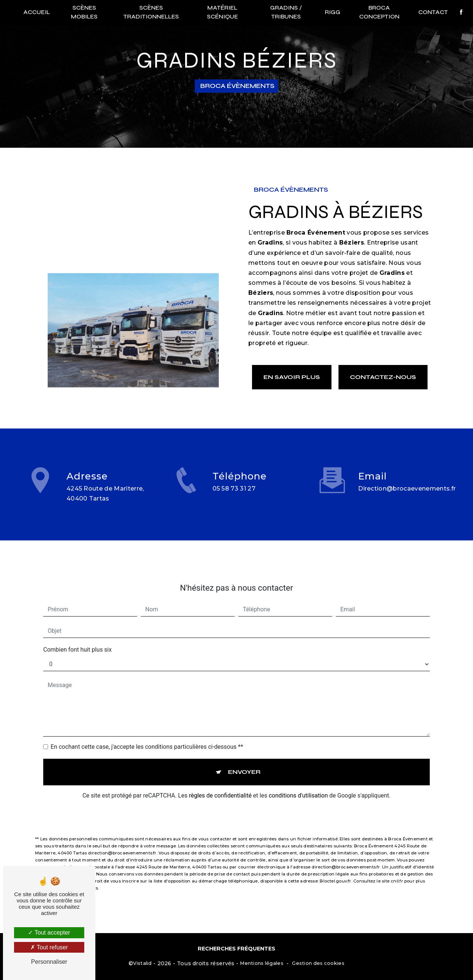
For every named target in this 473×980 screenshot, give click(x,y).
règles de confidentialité (220, 787)
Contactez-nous (383, 377)
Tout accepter (49, 933)
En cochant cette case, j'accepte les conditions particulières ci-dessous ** (147, 738)
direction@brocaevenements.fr (407, 480)
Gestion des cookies (318, 963)
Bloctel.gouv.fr (335, 873)
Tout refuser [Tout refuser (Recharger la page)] (49, 947)
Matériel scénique (222, 12)
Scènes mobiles (85, 12)
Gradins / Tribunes (286, 12)
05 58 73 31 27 (234, 497)
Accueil (37, 12)
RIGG (332, 12)
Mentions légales (262, 963)
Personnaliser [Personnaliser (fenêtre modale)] (49, 962)
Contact (432, 12)
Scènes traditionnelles (151, 12)
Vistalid (142, 963)
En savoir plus (292, 377)
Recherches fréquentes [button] (236, 949)
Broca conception (379, 12)
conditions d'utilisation (298, 787)
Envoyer (244, 763)
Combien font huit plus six (77, 641)
